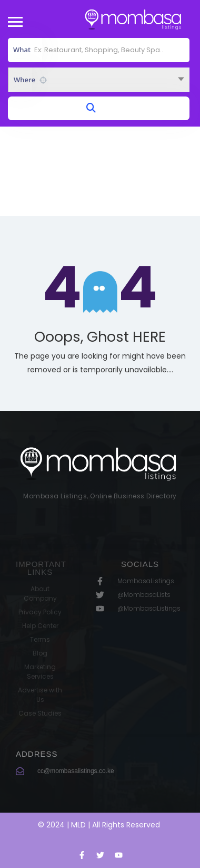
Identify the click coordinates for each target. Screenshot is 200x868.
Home (76, 183)
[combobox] (99, 80)
